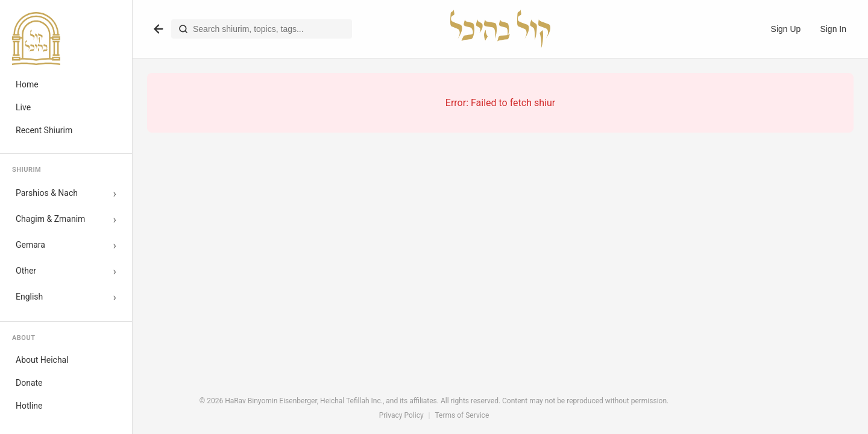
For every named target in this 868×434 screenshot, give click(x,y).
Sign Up (786, 29)
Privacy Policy (401, 415)
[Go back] (159, 29)
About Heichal (42, 360)
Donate (29, 383)
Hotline (29, 406)
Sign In (833, 29)
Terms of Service (462, 415)
